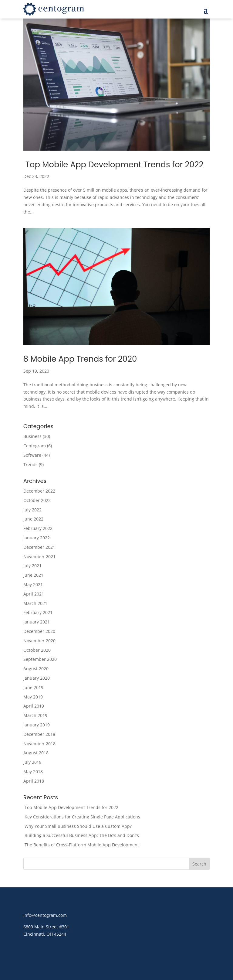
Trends (30, 464)
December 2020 (39, 631)
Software (32, 455)
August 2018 (36, 753)
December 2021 (39, 547)
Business (32, 436)
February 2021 (38, 612)
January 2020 (37, 678)
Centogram (35, 446)
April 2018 (34, 781)
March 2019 (35, 715)
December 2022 (39, 491)
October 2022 (37, 500)
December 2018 (39, 734)
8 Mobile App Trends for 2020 (80, 359)
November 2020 (39, 641)
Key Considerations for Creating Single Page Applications (82, 817)
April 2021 (34, 594)
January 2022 (37, 538)
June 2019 (33, 687)
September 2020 (40, 659)
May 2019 (33, 697)
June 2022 (33, 519)
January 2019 (37, 725)
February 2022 (38, 528)
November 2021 (39, 557)
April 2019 (34, 706)
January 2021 (37, 622)
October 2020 (37, 650)
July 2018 (32, 762)
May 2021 (33, 584)
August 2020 (36, 669)
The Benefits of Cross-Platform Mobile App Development (81, 845)
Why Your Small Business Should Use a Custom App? (78, 826)
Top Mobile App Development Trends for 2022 (113, 165)
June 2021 (33, 575)
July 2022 (32, 510)
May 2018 (33, 772)
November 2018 (39, 744)
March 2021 (35, 603)
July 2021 (32, 566)
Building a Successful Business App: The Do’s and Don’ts (81, 835)
